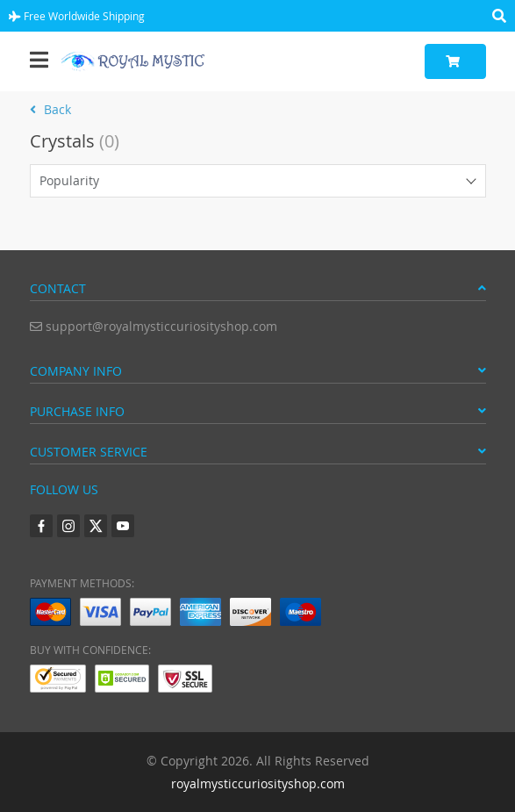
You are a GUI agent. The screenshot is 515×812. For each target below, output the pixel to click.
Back (50, 109)
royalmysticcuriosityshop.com (258, 783)
